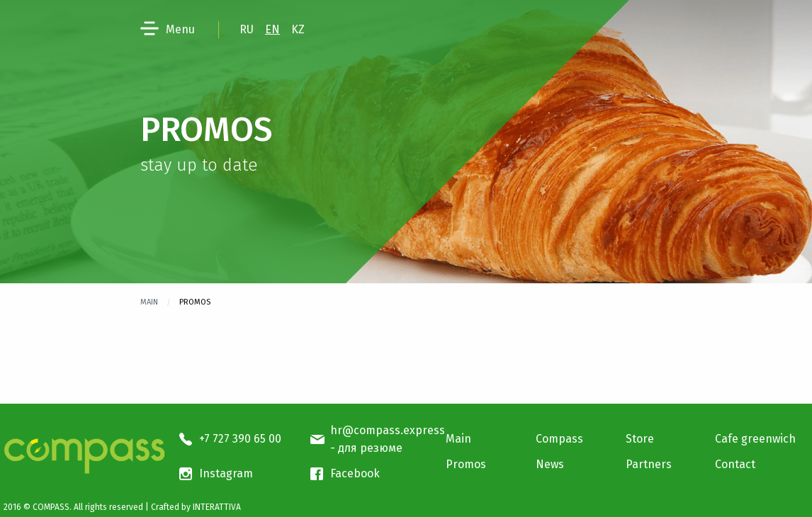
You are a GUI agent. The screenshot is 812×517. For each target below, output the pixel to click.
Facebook (355, 473)
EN (272, 29)
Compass (559, 439)
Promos (466, 464)
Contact (735, 464)
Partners (649, 464)
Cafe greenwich (755, 439)
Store (640, 439)
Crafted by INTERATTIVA (196, 507)
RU (247, 29)
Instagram (226, 473)
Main (149, 302)
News (550, 464)
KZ (298, 29)
